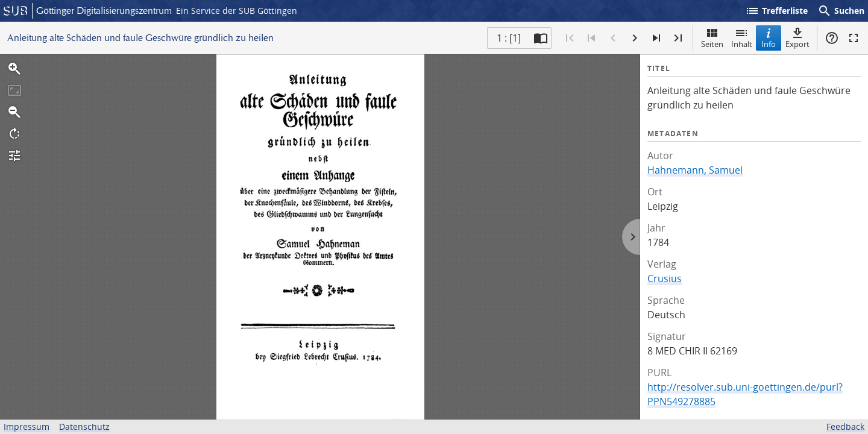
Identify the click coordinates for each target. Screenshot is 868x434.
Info (769, 38)
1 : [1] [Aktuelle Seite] (509, 38)
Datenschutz (84, 426)
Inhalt (742, 38)
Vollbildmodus (854, 38)
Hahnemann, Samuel (695, 170)
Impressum (27, 426)
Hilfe (832, 38)
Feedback (845, 426)
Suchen (841, 11)
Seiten (712, 38)
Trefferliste (776, 11)
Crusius (665, 278)
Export (797, 38)
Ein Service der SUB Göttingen (237, 11)
